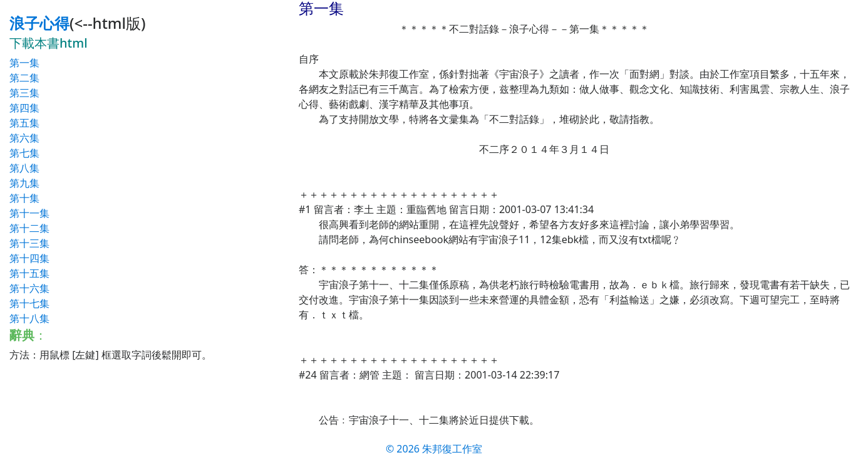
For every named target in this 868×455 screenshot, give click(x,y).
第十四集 (29, 258)
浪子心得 (39, 23)
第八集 (24, 168)
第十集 (24, 198)
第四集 (24, 108)
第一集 (24, 63)
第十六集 (29, 288)
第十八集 (29, 318)
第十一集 (29, 213)
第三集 (24, 93)
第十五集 (29, 273)
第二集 (24, 78)
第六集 (24, 138)
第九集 (24, 183)
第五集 (24, 123)
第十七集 (29, 303)
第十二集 (29, 228)
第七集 (24, 153)
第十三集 (29, 243)
